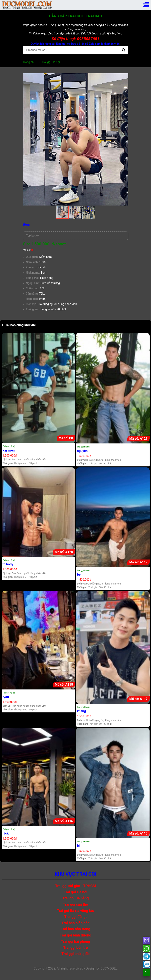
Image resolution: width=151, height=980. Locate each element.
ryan (6, 697)
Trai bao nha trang (76, 929)
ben (80, 575)
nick (6, 833)
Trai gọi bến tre (75, 947)
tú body (8, 564)
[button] (125, 77)
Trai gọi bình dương (76, 935)
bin (79, 846)
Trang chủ (29, 62)
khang (82, 711)
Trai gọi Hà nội (9, 446)
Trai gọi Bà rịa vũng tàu (75, 911)
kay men (9, 450)
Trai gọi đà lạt (75, 917)
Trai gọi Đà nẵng (75, 898)
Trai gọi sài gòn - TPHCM (76, 886)
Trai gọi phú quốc (75, 954)
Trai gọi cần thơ (75, 904)
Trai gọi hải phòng (75, 941)
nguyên (82, 451)
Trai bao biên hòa (75, 923)
